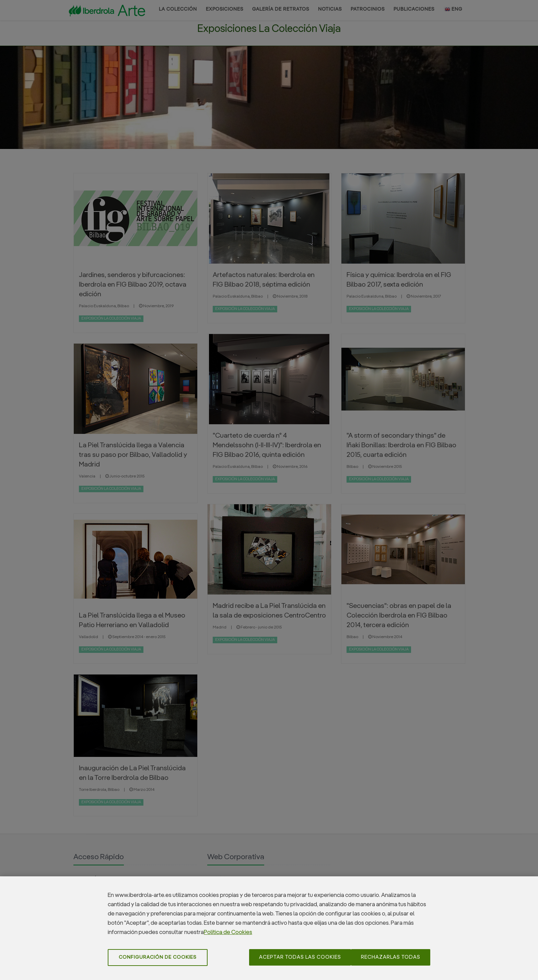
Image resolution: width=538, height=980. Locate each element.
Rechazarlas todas (391, 961)
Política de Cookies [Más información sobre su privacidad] (228, 937)
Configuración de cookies (158, 961)
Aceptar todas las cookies (300, 961)
